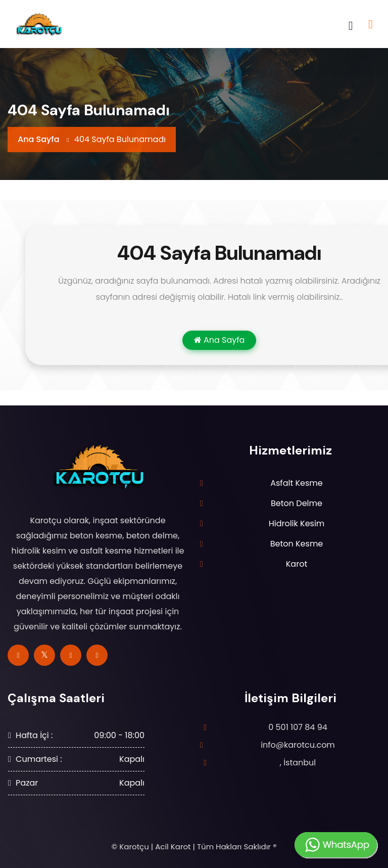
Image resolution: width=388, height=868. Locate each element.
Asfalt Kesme (297, 483)
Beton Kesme (297, 544)
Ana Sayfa (39, 139)
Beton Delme (297, 503)
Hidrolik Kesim (297, 523)
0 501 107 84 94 (298, 727)
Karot (297, 564)
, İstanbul (298, 763)
